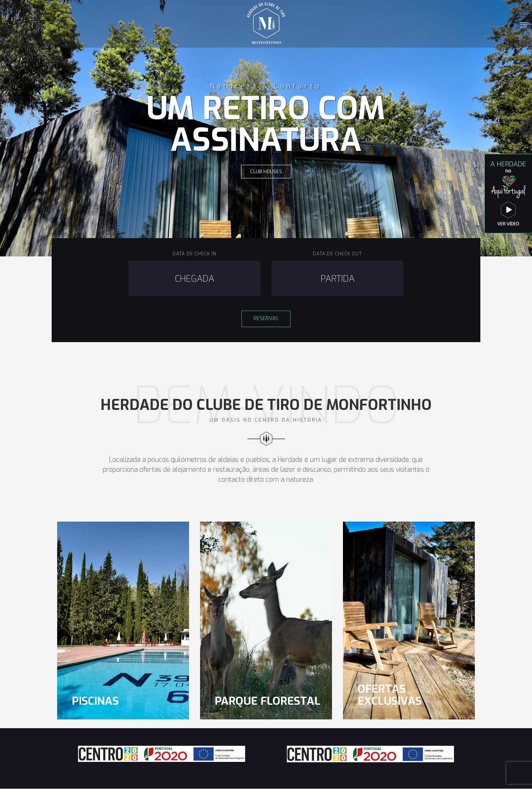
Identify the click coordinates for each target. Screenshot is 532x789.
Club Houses (266, 172)
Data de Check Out (337, 254)
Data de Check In (195, 254)
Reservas (266, 318)
